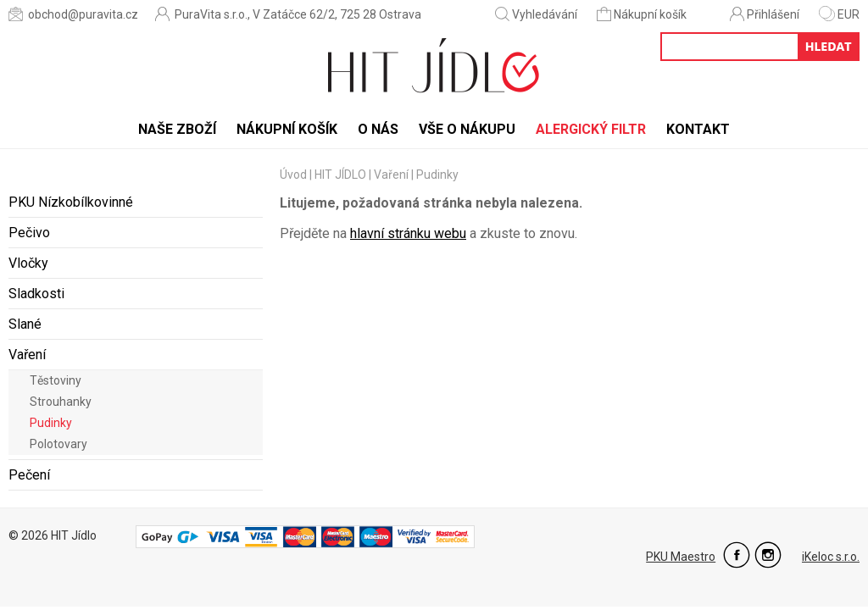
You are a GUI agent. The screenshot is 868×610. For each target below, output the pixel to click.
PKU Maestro (681, 557)
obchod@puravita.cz (73, 14)
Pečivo (29, 233)
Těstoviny (56, 380)
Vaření (27, 355)
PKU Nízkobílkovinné (71, 202)
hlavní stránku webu (408, 233)
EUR (839, 14)
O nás (378, 129)
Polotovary (58, 444)
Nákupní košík (643, 14)
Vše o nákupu (467, 129)
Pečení (29, 475)
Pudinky (51, 423)
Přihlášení (765, 14)
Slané (25, 324)
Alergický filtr (591, 129)
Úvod (293, 175)
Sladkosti (36, 294)
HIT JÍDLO (340, 175)
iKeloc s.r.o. (831, 557)
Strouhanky (61, 402)
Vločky (28, 263)
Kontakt (698, 129)
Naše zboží (177, 129)
